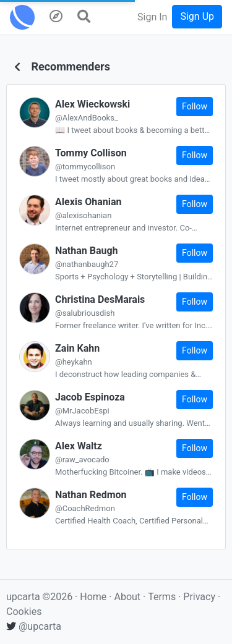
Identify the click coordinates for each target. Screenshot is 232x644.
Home (93, 597)
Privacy (200, 597)
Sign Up (197, 16)
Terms (163, 597)
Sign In (152, 17)
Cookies (24, 612)
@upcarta (34, 626)
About (127, 597)
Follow (195, 106)
